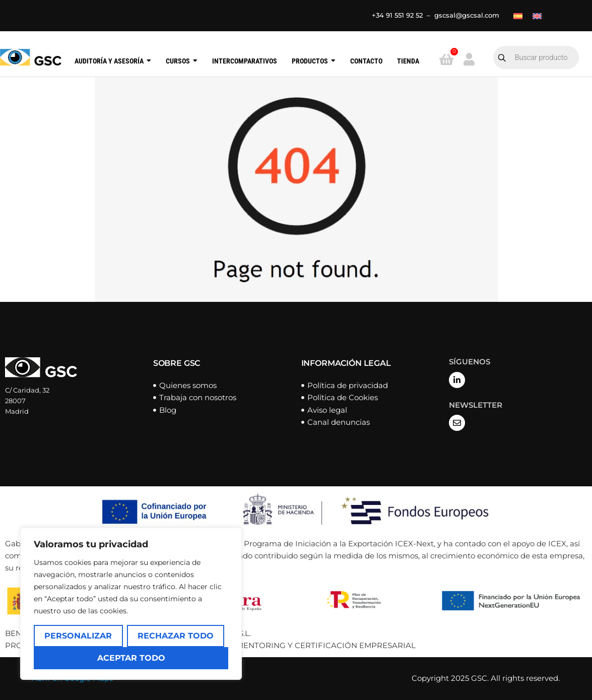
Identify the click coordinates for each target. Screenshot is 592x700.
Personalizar (78, 636)
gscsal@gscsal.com (467, 15)
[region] (131, 604)
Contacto (366, 61)
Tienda (408, 61)
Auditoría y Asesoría (113, 61)
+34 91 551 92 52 (397, 15)
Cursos (182, 61)
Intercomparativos (245, 61)
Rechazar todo (176, 636)
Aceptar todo (131, 658)
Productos (314, 61)
